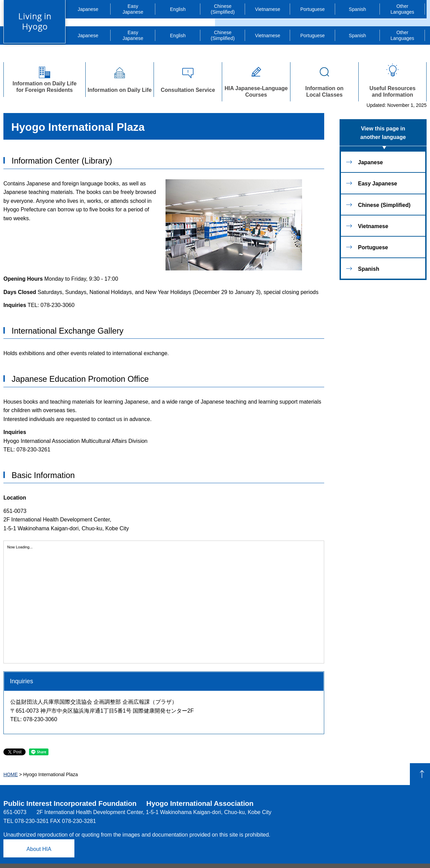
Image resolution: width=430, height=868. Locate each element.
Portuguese (313, 9)
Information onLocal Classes (324, 80)
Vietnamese (268, 9)
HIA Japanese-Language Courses (256, 80)
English (178, 9)
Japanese (88, 9)
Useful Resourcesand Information (392, 80)
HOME (11, 774)
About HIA (39, 849)
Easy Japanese (378, 184)
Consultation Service (188, 78)
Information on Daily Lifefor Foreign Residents (45, 78)
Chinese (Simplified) (223, 9)
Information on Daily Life (120, 78)
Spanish (357, 9)
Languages (402, 9)
